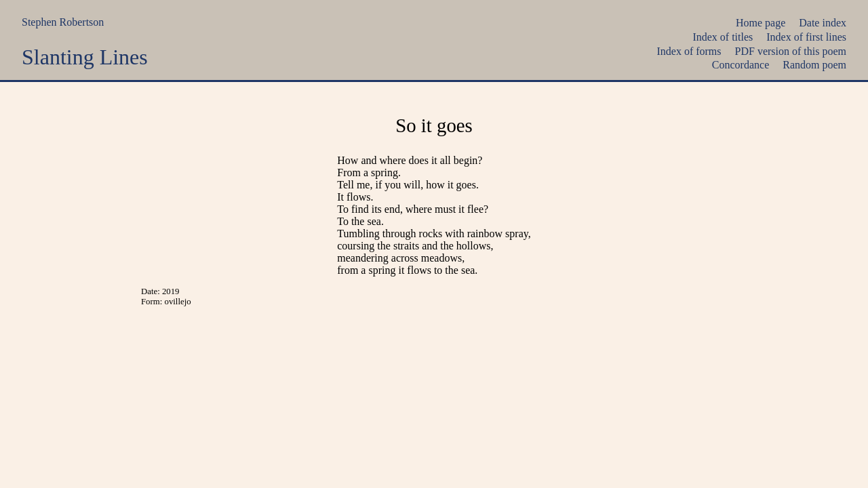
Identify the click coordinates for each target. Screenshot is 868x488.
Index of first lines (806, 37)
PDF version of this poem (791, 51)
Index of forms (689, 51)
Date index (823, 23)
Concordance (741, 65)
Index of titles (723, 37)
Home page (761, 23)
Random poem (814, 65)
